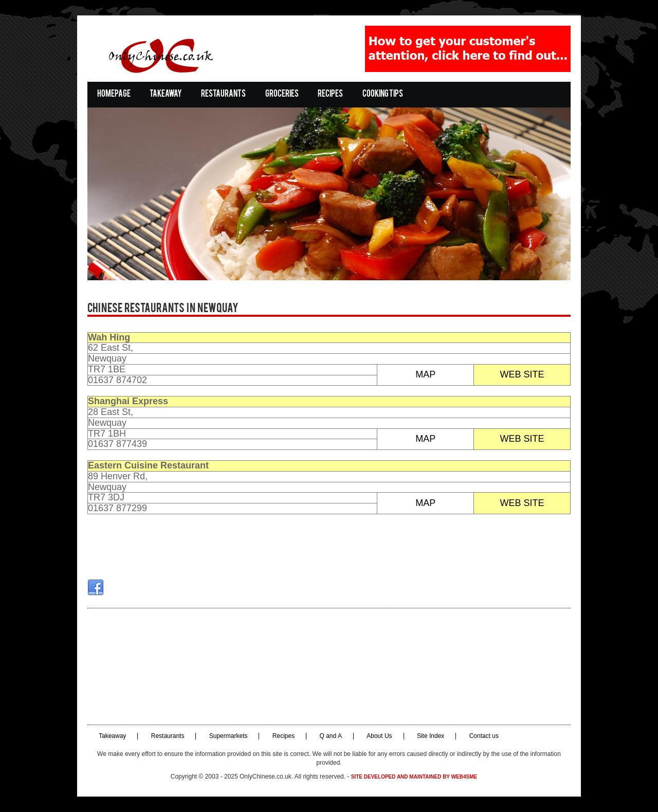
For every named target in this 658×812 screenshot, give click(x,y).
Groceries (282, 94)
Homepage (114, 94)
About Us (379, 736)
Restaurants (223, 94)
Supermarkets (229, 736)
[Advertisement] (329, 666)
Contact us (484, 736)
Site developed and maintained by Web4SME (414, 777)
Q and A (331, 736)
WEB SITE (522, 374)
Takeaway (166, 94)
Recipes (330, 94)
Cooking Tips (383, 94)
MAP (425, 374)
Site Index (431, 736)
